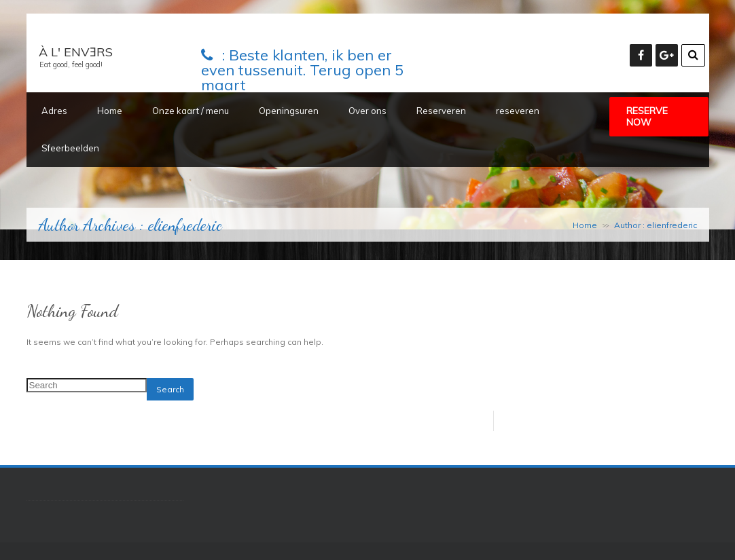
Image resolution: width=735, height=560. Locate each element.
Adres (54, 111)
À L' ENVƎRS (76, 52)
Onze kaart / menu (191, 111)
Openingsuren (289, 111)
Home (110, 111)
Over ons (367, 111)
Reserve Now (647, 116)
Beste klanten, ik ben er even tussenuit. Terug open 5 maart (302, 70)
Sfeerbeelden (70, 148)
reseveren (518, 111)
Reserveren (441, 111)
